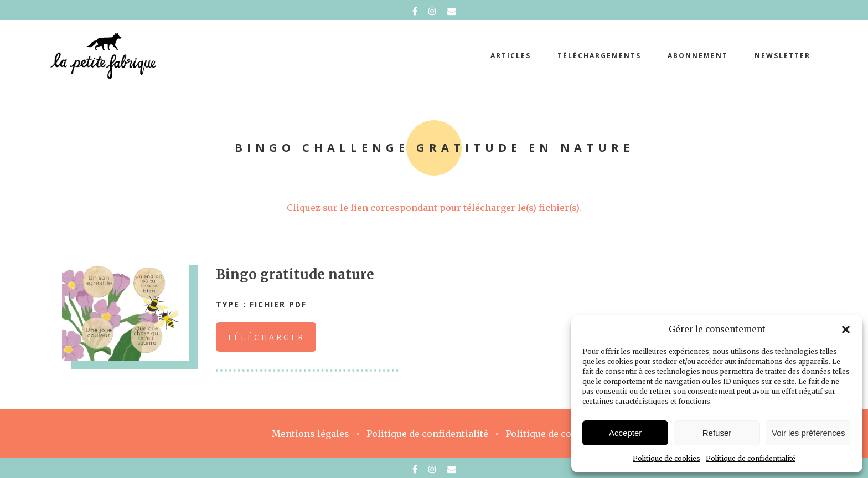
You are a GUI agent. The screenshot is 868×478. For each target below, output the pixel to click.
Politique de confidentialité (751, 458)
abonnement (698, 56)
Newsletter (782, 56)
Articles (511, 56)
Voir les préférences (808, 433)
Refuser (717, 433)
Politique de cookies (666, 458)
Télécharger (266, 337)
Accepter (625, 433)
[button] (846, 330)
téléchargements (599, 56)
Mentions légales (311, 434)
